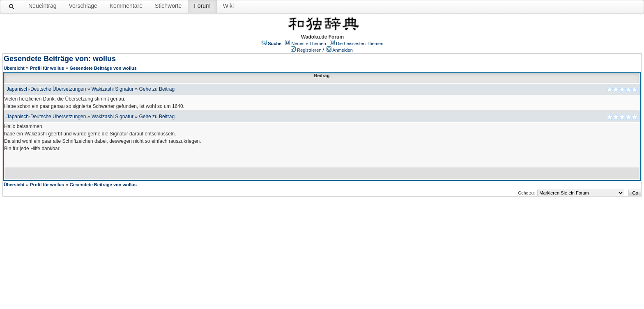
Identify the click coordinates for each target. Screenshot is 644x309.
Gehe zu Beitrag (157, 89)
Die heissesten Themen (360, 43)
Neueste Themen (309, 43)
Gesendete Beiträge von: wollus (60, 59)
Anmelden (343, 50)
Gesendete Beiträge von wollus (103, 68)
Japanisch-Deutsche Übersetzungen (46, 89)
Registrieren (309, 50)
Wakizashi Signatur (113, 89)
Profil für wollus (47, 68)
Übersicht (14, 68)
